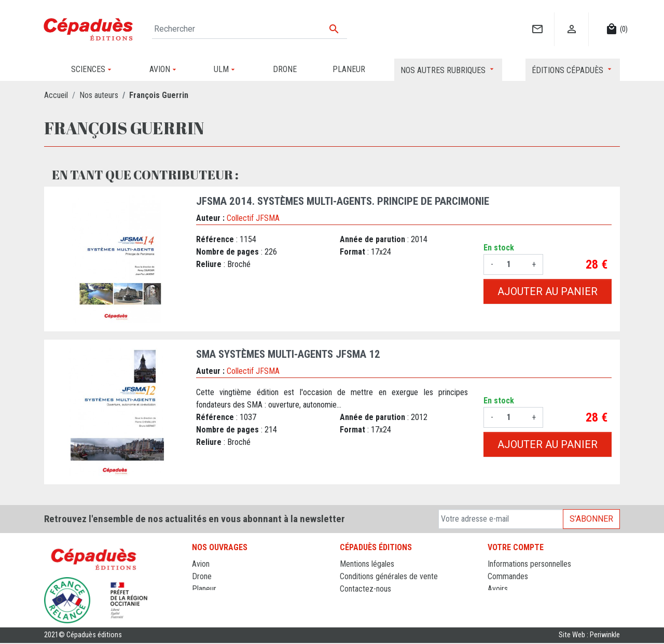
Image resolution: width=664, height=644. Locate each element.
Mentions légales (367, 564)
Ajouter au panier (548, 291)
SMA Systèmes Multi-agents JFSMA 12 (288, 354)
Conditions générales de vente (389, 576)
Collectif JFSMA (253, 218)
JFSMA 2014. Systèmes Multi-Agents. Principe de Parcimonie (343, 201)
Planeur (204, 589)
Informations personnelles (529, 564)
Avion (201, 564)
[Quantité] (513, 264)
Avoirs (498, 589)
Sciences (207, 614)
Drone (202, 576)
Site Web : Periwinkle (589, 636)
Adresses (503, 601)
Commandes (508, 576)
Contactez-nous (365, 589)
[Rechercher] (250, 29)
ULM (199, 601)
